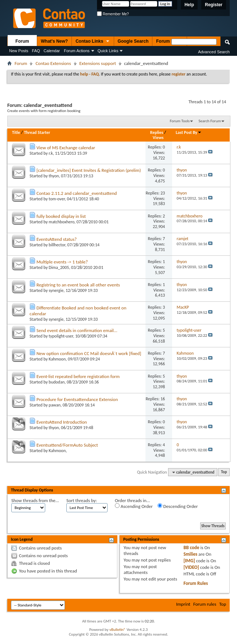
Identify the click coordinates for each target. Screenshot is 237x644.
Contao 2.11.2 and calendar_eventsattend (77, 193)
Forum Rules (196, 583)
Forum (22, 41)
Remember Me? (113, 14)
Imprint (183, 604)
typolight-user (61, 336)
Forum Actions (77, 51)
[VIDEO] (191, 567)
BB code (191, 547)
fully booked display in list (61, 216)
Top (224, 472)
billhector (57, 245)
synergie (56, 290)
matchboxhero (62, 222)
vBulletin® (118, 630)
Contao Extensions (53, 63)
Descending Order (178, 506)
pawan (55, 405)
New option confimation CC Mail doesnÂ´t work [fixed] (89, 353)
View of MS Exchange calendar (66, 148)
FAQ (36, 51)
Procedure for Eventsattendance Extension (77, 399)
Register (214, 5)
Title (16, 132)
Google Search (133, 41)
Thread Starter (37, 132)
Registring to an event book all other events (78, 285)
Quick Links (108, 51)
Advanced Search (214, 52)
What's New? (54, 41)
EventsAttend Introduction (62, 422)
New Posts (19, 51)
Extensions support (98, 63)
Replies (157, 132)
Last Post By (189, 132)
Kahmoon (57, 359)
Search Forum (210, 121)
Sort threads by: (82, 500)
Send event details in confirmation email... (77, 330)
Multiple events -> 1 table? (62, 262)
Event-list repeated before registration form (78, 376)
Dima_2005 (59, 267)
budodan (57, 382)
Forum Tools (180, 121)
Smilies (190, 554)
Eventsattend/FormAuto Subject (67, 445)
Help (189, 5)
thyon (54, 176)
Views (158, 138)
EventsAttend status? (57, 239)
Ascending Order (134, 506)
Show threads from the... (35, 500)
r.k (51, 153)
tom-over (57, 199)
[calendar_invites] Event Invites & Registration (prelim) (89, 170)
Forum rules (205, 604)
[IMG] (189, 561)
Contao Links (93, 42)
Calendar (52, 51)
